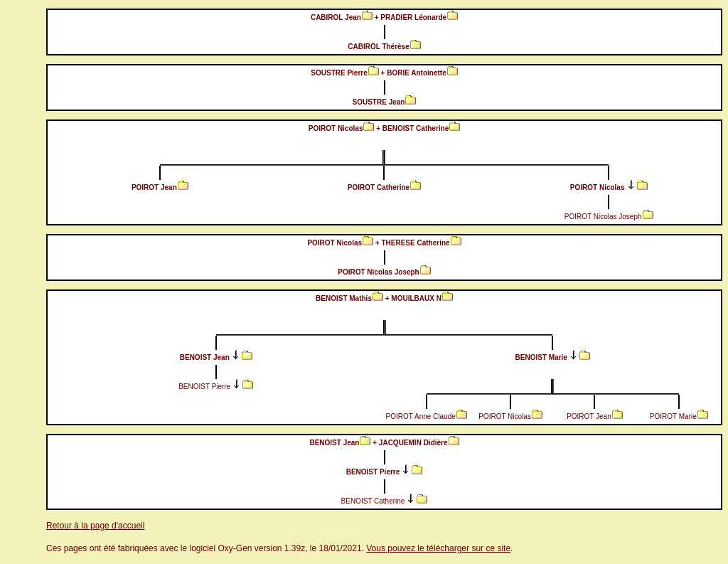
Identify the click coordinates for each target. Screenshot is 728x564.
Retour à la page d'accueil (95, 526)
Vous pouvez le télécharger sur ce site (438, 548)
